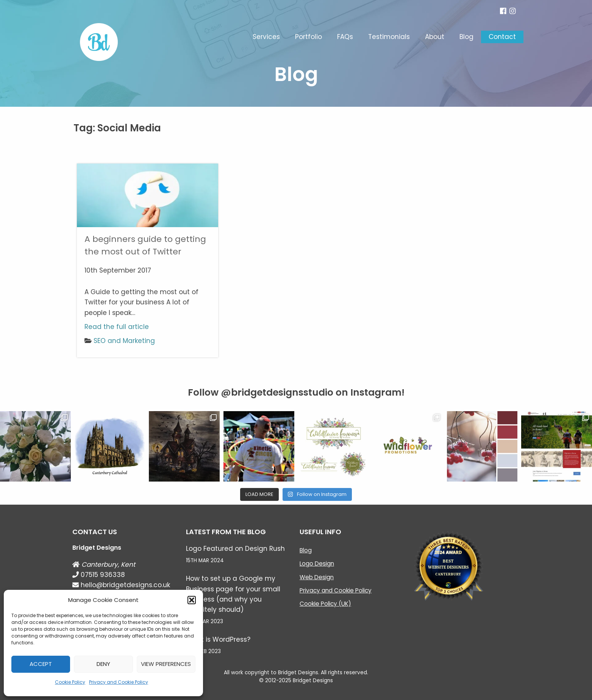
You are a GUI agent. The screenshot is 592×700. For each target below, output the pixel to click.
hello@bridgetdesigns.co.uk (121, 585)
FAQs (345, 37)
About (435, 37)
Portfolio (308, 37)
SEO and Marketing (124, 341)
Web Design (317, 577)
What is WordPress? (218, 639)
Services (266, 37)
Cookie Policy (70, 682)
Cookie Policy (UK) (325, 604)
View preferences (166, 664)
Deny (103, 664)
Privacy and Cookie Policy (119, 682)
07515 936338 (99, 575)
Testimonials (389, 37)
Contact (502, 37)
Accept (41, 664)
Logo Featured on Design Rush (235, 549)
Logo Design (317, 564)
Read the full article (117, 327)
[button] (192, 600)
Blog (466, 37)
